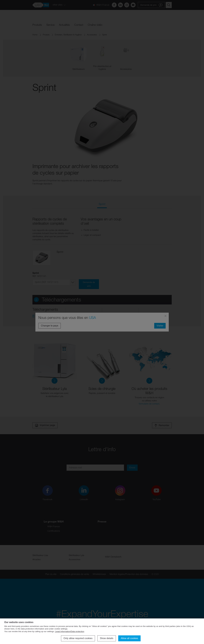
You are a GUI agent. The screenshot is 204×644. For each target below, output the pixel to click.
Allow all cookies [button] (129, 638)
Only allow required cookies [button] (78, 638)
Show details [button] (107, 638)
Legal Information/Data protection (70, 631)
